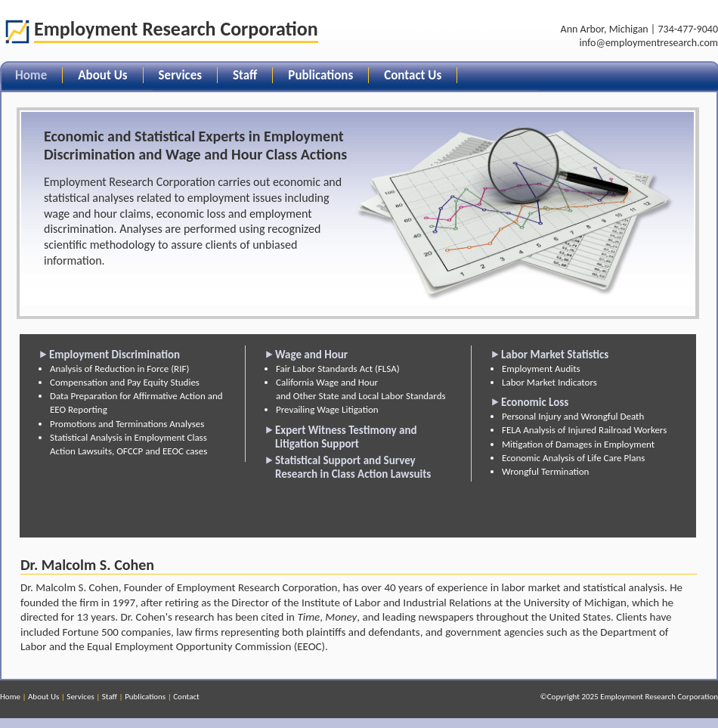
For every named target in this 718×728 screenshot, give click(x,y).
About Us (102, 75)
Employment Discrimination (115, 355)
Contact (186, 697)
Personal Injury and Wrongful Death (573, 416)
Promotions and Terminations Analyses (127, 424)
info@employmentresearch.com (649, 43)
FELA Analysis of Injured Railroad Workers (584, 430)
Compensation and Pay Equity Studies (125, 382)
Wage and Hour (311, 355)
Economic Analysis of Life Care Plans (573, 458)
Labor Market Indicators (549, 382)
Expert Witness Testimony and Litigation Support (346, 437)
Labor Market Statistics (555, 355)
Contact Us (413, 75)
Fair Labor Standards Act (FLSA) (338, 369)
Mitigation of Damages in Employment (578, 444)
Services (180, 75)
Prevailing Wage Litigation (327, 409)
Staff (245, 75)
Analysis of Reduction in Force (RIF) (119, 369)
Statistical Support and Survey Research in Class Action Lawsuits (353, 467)
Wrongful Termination (545, 471)
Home (10, 697)
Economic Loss (535, 402)
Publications (320, 75)
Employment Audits (541, 369)
